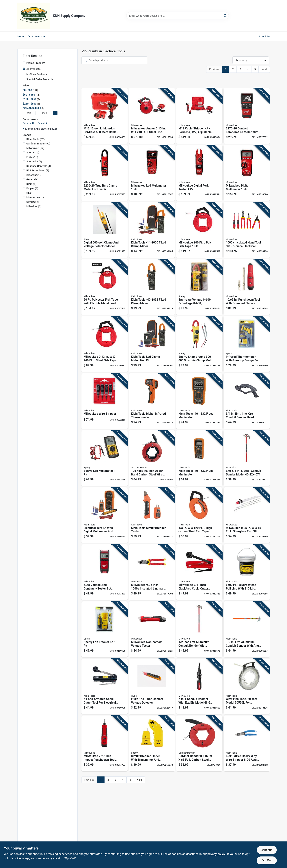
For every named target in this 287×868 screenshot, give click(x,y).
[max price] (44, 113)
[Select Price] (55, 113)
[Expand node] (24, 129)
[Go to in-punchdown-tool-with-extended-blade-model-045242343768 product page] (247, 287)
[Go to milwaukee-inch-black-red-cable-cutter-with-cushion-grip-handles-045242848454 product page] (199, 572)
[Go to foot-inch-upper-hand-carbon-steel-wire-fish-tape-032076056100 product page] (152, 458)
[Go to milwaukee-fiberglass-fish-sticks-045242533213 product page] (247, 515)
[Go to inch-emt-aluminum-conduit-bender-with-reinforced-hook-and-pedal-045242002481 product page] (199, 629)
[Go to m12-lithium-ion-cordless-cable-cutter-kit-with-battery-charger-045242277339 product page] (105, 116)
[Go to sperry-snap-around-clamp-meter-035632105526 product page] (199, 344)
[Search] (225, 15)
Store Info (264, 36)
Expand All (43, 123)
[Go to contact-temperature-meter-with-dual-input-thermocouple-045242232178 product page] (247, 116)
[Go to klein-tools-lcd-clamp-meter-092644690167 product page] (152, 230)
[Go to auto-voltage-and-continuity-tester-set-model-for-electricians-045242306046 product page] (105, 572)
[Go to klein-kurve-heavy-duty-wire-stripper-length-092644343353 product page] (247, 743)
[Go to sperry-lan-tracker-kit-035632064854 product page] (105, 629)
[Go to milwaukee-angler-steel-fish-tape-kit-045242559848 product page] (152, 116)
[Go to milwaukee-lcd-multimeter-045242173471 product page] (152, 173)
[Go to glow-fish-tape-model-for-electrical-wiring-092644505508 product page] (247, 686)
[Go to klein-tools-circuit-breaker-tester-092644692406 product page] (152, 515)
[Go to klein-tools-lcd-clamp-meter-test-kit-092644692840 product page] (152, 344)
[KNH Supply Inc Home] (34, 16)
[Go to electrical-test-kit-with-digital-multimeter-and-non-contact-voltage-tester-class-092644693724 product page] (105, 515)
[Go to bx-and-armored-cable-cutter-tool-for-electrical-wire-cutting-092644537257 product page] (105, 686)
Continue (267, 850)
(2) (38, 170)
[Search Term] (178, 16)
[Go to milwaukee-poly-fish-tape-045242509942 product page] (199, 230)
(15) (33, 153)
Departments (35, 36)
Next (264, 69)
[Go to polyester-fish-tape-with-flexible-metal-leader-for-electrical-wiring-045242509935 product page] (105, 287)
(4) (39, 166)
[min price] (29, 113)
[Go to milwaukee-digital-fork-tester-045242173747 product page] (199, 173)
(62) (36, 139)
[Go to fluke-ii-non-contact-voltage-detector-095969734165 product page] (152, 686)
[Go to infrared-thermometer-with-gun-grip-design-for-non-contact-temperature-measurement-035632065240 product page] (247, 344)
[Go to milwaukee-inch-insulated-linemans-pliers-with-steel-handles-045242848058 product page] (152, 572)
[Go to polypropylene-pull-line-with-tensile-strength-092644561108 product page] (247, 572)
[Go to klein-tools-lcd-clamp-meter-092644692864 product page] (152, 287)
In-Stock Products (37, 74)
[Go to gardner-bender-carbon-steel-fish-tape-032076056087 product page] (199, 743)
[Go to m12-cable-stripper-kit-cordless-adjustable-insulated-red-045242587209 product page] (199, 116)
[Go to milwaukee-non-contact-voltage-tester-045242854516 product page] (152, 629)
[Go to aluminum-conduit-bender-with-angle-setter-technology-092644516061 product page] (247, 629)
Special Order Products (40, 79)
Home (21, 36)
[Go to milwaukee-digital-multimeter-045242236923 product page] (247, 173)
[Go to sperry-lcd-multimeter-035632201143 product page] (105, 458)
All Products (33, 69)
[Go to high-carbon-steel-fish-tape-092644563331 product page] (199, 515)
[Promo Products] (24, 63)
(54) (35, 148)
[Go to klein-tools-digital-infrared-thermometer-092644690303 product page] (152, 401)
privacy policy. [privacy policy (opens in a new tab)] (217, 854)
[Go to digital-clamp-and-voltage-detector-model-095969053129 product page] (105, 230)
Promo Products (36, 63)
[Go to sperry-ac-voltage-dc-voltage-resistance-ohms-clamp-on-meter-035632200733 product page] (199, 287)
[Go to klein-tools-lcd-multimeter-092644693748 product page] (199, 458)
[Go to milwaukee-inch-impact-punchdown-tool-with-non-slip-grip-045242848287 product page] (105, 743)
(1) (33, 175)
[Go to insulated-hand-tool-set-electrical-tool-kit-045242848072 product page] (247, 230)
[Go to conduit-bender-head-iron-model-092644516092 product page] (247, 401)
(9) (34, 161)
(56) (38, 144)
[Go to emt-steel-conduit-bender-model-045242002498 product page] (247, 458)
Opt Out (267, 860)
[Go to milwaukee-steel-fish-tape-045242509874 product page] (105, 344)
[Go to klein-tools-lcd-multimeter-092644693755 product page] (199, 401)
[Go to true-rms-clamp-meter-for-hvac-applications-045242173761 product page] (105, 173)
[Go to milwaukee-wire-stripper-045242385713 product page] (105, 401)
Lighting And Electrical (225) (42, 129)
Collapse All (29, 123)
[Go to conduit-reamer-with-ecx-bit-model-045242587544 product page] (199, 686)
